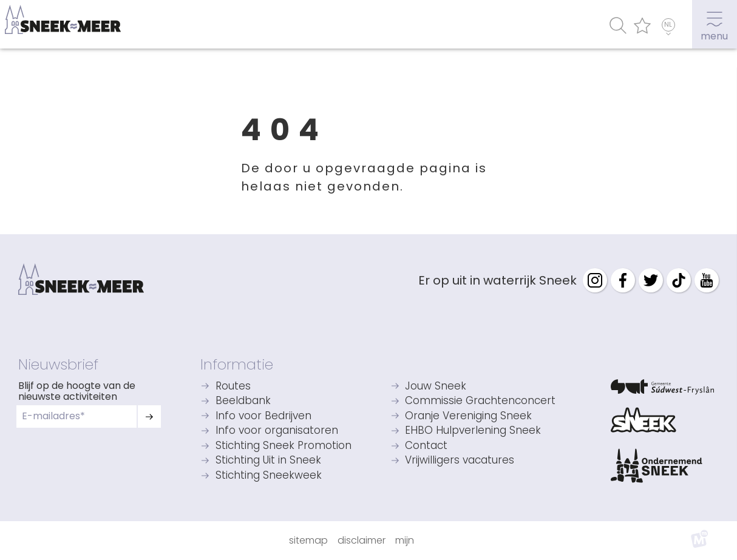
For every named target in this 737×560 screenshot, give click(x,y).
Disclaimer (362, 540)
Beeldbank (243, 401)
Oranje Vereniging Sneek (468, 417)
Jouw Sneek (436, 387)
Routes (233, 387)
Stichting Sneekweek (269, 476)
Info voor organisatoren (277, 431)
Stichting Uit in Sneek (268, 461)
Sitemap (308, 540)
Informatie (237, 364)
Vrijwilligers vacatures (460, 461)
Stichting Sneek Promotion (284, 446)
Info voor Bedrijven (263, 417)
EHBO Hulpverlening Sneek (473, 431)
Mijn (405, 540)
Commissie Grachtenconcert (480, 401)
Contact (426, 446)
